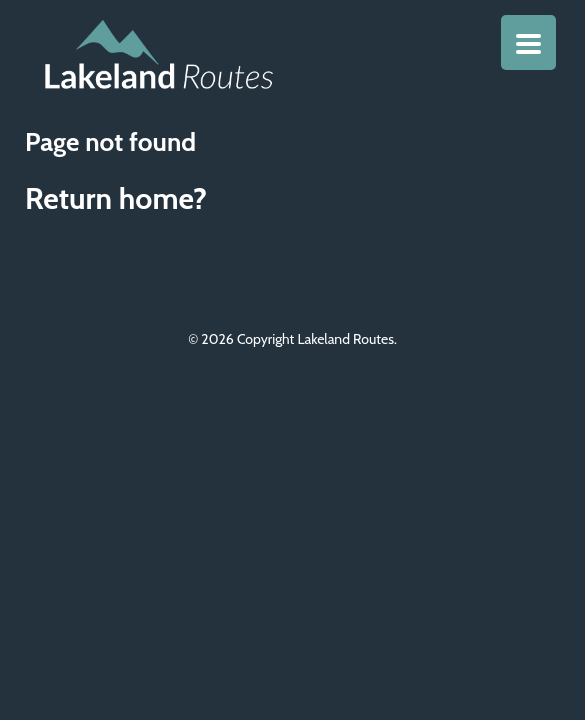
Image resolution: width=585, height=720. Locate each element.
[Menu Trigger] (528, 42)
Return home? (116, 198)
